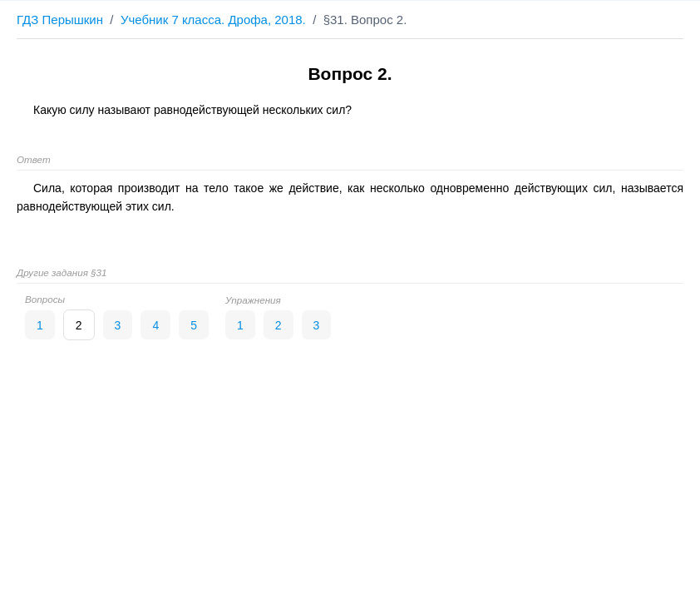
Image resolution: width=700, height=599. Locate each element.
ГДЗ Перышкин (60, 20)
